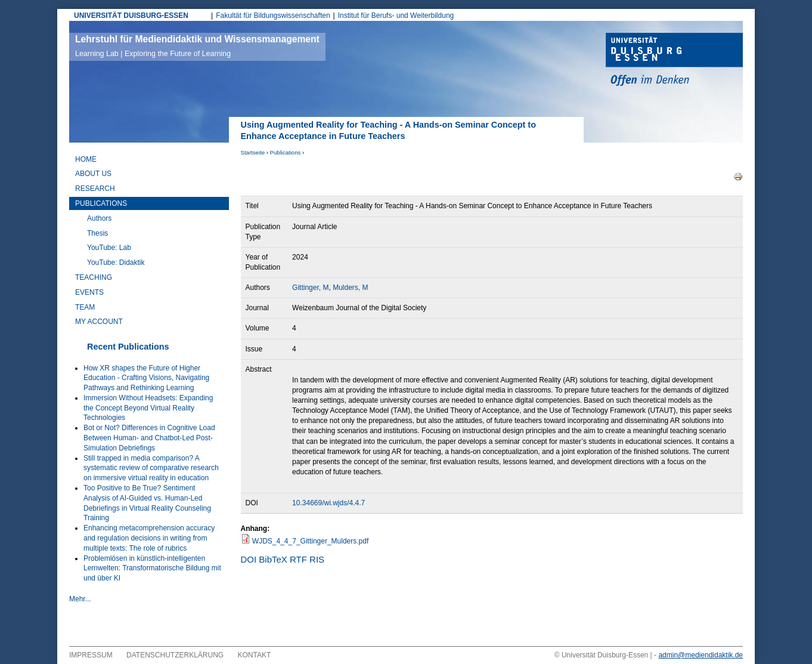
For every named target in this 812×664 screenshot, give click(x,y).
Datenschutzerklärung (175, 655)
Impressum (91, 655)
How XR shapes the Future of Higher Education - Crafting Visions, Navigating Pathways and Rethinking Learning (146, 378)
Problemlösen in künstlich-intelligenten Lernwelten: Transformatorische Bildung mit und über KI (152, 569)
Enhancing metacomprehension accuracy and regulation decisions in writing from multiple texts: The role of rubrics (149, 538)
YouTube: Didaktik (116, 262)
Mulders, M (350, 288)
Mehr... (80, 599)
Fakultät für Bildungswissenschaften (273, 16)
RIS (317, 559)
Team (85, 307)
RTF (298, 559)
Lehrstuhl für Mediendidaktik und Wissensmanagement (197, 46)
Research (95, 189)
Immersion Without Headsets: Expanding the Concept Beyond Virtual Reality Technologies (148, 408)
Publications (286, 152)
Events (89, 292)
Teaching (94, 277)
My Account (99, 322)
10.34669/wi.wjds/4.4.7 (328, 503)
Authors (99, 218)
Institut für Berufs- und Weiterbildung (396, 16)
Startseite (253, 152)
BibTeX (273, 559)
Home (86, 159)
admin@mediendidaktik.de (701, 655)
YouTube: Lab (109, 248)
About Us (93, 174)
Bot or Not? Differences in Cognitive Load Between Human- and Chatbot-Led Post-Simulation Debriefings (149, 438)
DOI (249, 559)
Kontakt (255, 655)
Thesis (97, 233)
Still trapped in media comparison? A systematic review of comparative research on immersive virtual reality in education (151, 468)
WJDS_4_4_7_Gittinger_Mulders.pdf (310, 541)
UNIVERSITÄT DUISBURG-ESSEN (131, 16)
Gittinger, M (310, 288)
